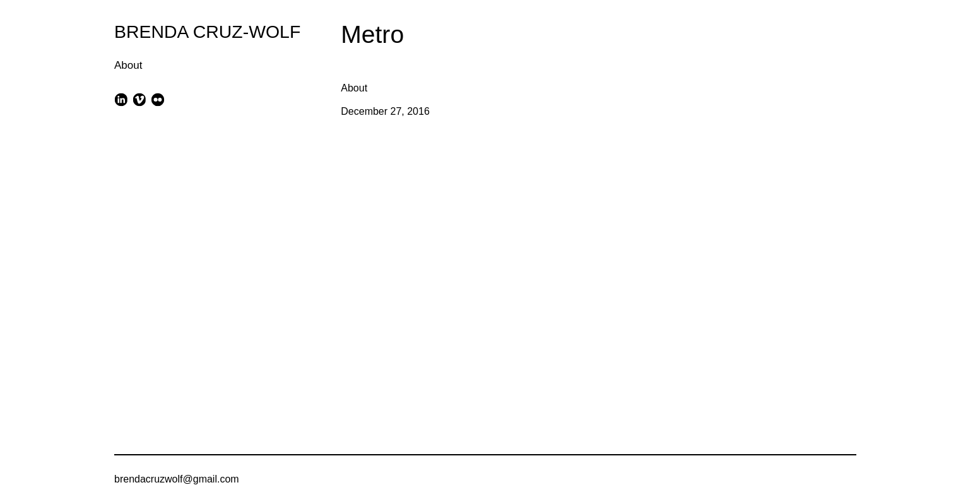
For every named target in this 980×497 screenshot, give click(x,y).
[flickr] (158, 99)
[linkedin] (121, 99)
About (128, 65)
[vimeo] (139, 99)
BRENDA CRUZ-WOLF (207, 32)
